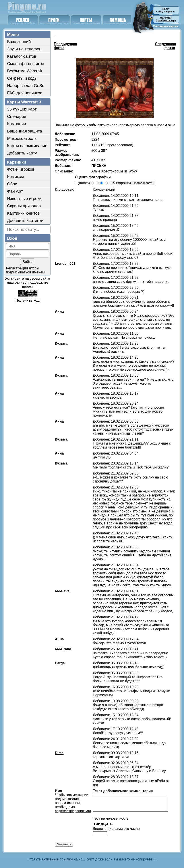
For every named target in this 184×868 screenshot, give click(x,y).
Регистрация (17, 268)
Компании (17, 124)
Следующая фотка (166, 46)
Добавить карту (22, 153)
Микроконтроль (22, 138)
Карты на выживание (27, 146)
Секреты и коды (22, 78)
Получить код (27, 300)
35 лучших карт (22, 109)
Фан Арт (15, 191)
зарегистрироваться (71, 799)
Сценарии (17, 116)
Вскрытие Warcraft (25, 71)
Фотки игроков (21, 169)
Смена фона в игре (26, 64)
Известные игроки (24, 199)
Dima (57, 745)
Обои (12, 184)
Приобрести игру (166, 19)
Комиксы (15, 177)
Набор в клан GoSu (26, 86)
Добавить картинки (25, 220)
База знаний (19, 42)
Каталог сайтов (22, 56)
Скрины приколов (24, 206)
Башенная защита (25, 131)
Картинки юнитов (23, 213)
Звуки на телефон (24, 49)
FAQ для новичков (25, 93)
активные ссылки (57, 850)
